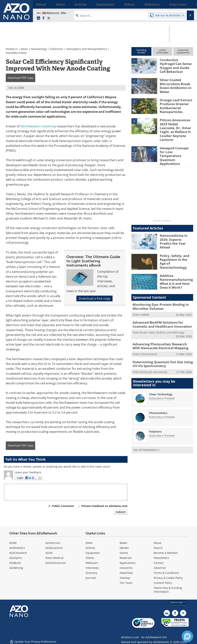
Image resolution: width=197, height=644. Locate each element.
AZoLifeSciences (56, 563)
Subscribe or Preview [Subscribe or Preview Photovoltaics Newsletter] (162, 402)
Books (123, 543)
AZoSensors (53, 543)
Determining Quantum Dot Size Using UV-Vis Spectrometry (163, 350)
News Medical (54, 558)
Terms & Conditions (166, 573)
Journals (91, 578)
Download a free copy (94, 298)
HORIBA (144, 303)
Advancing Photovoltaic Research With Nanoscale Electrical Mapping (161, 333)
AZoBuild (15, 563)
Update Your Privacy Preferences (33, 639)
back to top (178, 602)
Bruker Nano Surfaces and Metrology (162, 320)
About (158, 543)
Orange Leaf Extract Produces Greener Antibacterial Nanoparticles (174, 105)
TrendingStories (141, 51)
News (24, 49)
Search (158, 548)
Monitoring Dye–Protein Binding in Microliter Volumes (158, 295)
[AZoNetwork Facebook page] (43, 18)
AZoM (13, 543)
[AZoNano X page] (49, 18)
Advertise (160, 568)
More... (189, 4)
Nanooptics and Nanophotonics (87, 49)
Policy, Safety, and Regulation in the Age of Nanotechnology (175, 248)
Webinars (92, 563)
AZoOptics (16, 558)
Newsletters (161, 558)
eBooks (124, 548)
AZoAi (49, 553)
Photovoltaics (158, 398)
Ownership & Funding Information (168, 590)
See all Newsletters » (147, 435)
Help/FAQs (126, 573)
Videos (90, 558)
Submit (121, 512)
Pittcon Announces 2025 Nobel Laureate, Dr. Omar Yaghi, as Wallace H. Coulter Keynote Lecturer (175, 126)
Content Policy (163, 583)
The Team (126, 583)
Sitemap (125, 578)
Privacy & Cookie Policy (168, 578)
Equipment (93, 553)
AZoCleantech (18, 553)
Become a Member (166, 553)
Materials (126, 558)
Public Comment (63, 506)
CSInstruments (149, 340)
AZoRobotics (17, 548)
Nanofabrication (16, 53)
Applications (128, 563)
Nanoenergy (39, 49)
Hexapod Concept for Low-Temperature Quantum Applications (176, 145)
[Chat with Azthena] (187, 636)
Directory (91, 573)
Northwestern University (38, 126)
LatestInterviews (162, 51)
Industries (126, 568)
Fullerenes (57, 49)
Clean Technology (161, 380)
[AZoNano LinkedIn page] (38, 18)
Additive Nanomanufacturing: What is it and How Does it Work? (175, 270)
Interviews (92, 568)
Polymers (155, 417)
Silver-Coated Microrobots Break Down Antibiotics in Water (174, 85)
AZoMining (16, 568)
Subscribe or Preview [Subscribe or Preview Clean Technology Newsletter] (162, 384)
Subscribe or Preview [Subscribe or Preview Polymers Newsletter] (162, 421)
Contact (159, 563)
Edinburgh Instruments (154, 357)
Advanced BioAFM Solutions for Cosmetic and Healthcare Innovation (162, 312)
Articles (90, 548)
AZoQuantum (54, 548)
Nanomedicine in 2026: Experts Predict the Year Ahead (176, 228)
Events (124, 553)
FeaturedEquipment (183, 51)
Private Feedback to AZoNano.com (104, 506)
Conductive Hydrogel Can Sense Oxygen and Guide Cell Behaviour (176, 63)
